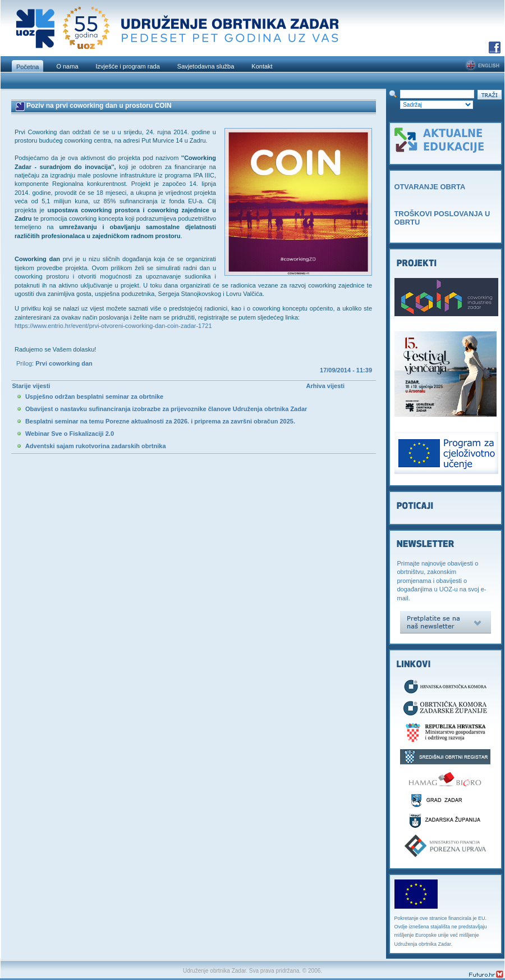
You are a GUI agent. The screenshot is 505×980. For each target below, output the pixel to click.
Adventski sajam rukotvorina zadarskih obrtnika (96, 446)
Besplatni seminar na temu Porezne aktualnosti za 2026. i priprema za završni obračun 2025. (160, 421)
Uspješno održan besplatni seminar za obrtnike (94, 396)
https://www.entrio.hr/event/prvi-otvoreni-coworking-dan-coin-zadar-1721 (113, 326)
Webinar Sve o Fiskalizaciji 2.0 (70, 434)
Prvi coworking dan (64, 363)
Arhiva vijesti (325, 386)
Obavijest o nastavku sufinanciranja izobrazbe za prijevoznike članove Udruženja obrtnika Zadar (166, 409)
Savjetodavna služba (206, 66)
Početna (27, 67)
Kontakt (262, 66)
